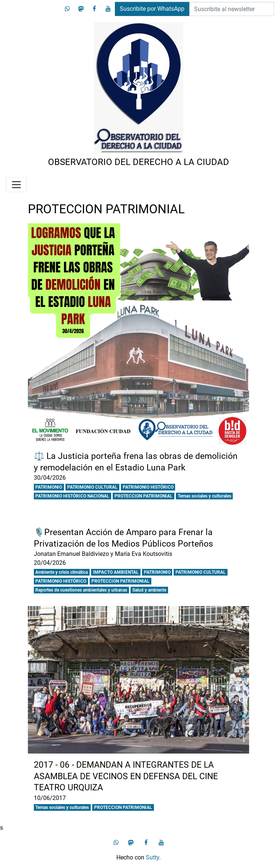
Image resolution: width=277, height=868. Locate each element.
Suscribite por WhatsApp (152, 9)
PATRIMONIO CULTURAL (92, 487)
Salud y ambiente (149, 590)
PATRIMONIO (49, 487)
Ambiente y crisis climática (62, 572)
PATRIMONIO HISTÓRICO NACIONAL (72, 496)
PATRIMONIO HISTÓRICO (148, 487)
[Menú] (16, 185)
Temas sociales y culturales (204, 496)
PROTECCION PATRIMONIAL (144, 496)
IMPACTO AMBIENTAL (116, 572)
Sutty (152, 857)
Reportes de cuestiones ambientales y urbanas (81, 590)
